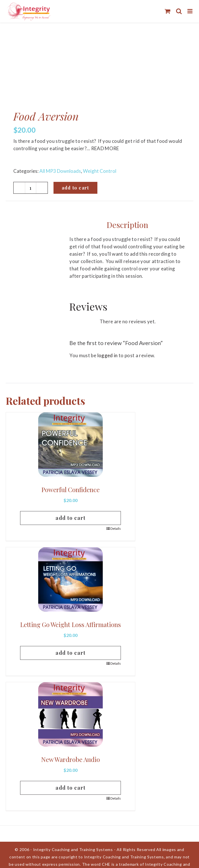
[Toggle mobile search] (179, 11)
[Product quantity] (31, 188)
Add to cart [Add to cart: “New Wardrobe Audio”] (70, 788)
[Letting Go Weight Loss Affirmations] (70, 580)
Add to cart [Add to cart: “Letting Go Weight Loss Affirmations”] (70, 653)
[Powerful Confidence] (70, 445)
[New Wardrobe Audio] (70, 714)
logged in (108, 355)
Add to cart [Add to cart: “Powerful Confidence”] (70, 518)
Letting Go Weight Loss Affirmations (70, 624)
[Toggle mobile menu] (190, 11)
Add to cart (75, 188)
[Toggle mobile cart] (168, 11)
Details (116, 528)
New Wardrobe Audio (70, 759)
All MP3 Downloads (60, 171)
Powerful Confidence (70, 490)
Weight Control (100, 171)
